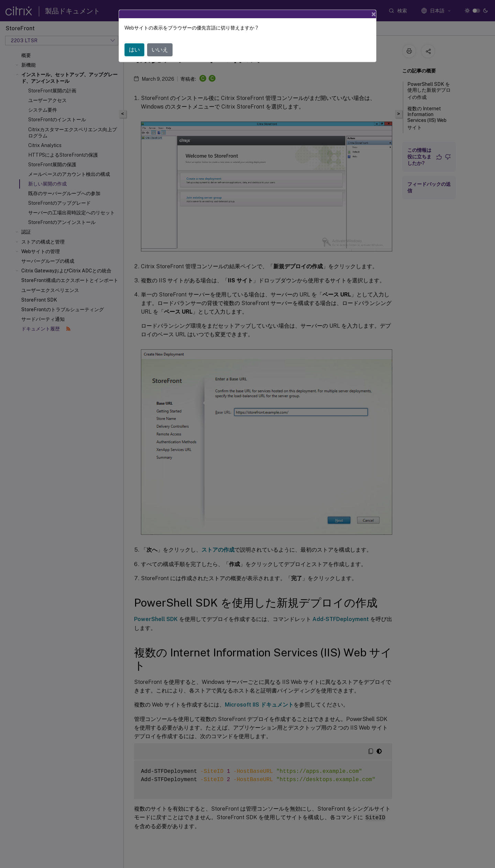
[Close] (374, 14)
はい (134, 50)
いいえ (160, 50)
